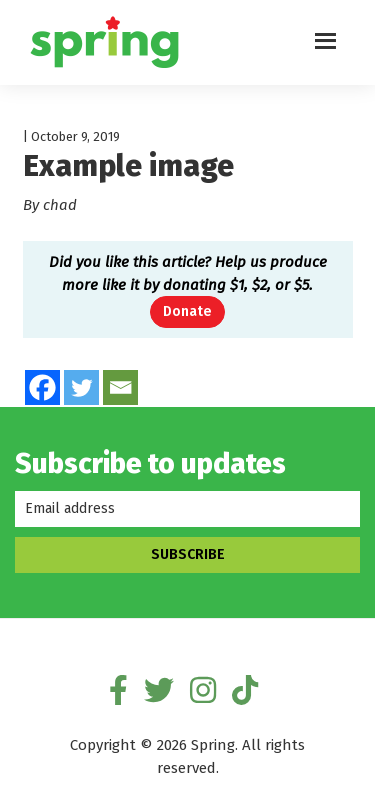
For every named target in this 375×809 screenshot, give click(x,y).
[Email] (120, 387)
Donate (187, 311)
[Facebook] (42, 387)
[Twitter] (81, 387)
